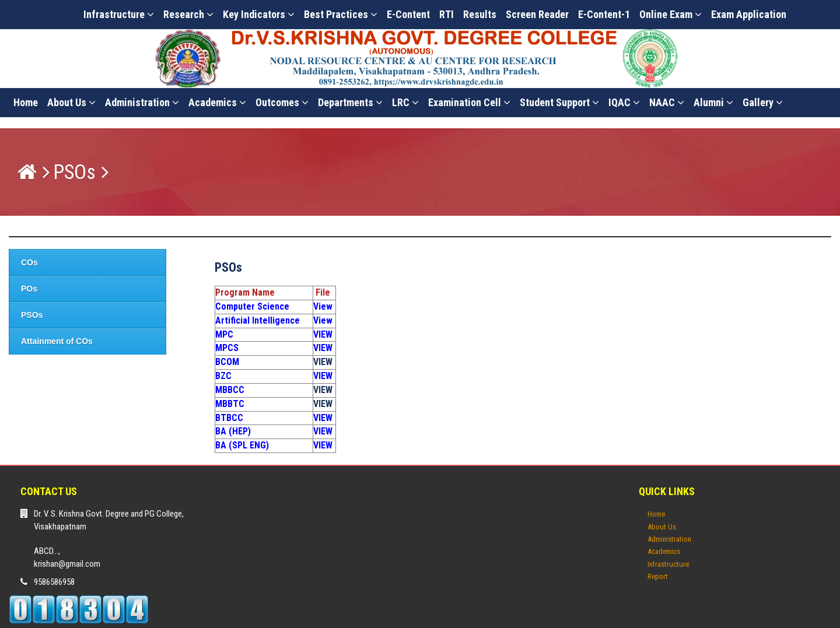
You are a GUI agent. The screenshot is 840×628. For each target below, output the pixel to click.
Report (658, 576)
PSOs (74, 172)
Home (26, 102)
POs (29, 289)
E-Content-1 (604, 14)
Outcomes (282, 102)
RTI (447, 14)
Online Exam (671, 14)
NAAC (667, 102)
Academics (217, 102)
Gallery (763, 102)
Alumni (713, 102)
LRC (405, 102)
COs (29, 262)
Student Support (559, 102)
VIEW (323, 362)
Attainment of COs (57, 341)
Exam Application (749, 14)
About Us (71, 102)
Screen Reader (537, 14)
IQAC (624, 102)
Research (188, 14)
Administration (142, 102)
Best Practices (341, 14)
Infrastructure (119, 14)
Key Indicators (259, 14)
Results (480, 14)
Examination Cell (469, 102)
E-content (408, 14)
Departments (350, 102)
